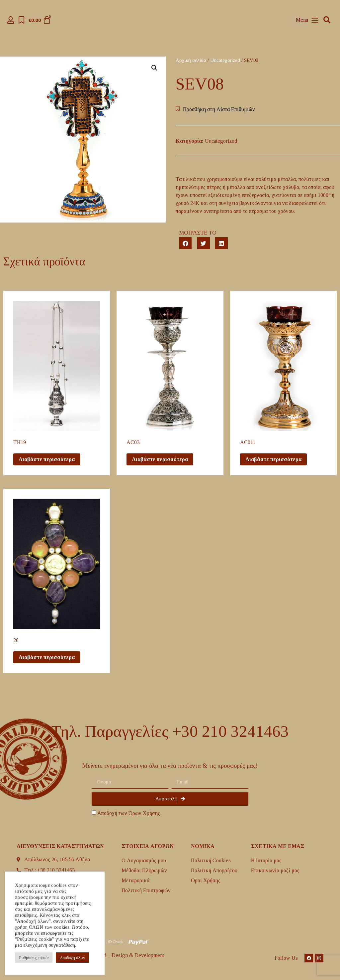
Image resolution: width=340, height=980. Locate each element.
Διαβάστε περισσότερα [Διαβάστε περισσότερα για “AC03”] (160, 459)
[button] (327, 20)
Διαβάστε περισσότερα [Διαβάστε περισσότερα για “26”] (47, 657)
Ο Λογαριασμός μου (144, 860)
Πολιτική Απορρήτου (214, 870)
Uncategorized (225, 60)
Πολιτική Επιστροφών (146, 890)
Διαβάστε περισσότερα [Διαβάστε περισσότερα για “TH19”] (47, 459)
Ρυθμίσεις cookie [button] (34, 958)
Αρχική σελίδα (191, 60)
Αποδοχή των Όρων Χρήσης (129, 813)
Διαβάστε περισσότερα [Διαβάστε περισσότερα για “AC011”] (273, 459)
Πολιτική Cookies (211, 860)
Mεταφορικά (136, 880)
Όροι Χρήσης (206, 880)
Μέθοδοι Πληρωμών (144, 870)
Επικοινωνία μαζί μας (275, 870)
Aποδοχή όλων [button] (72, 958)
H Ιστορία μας (266, 860)
